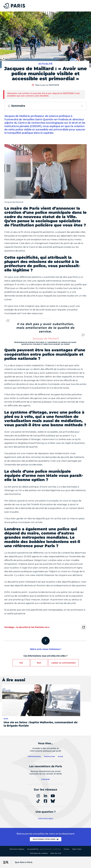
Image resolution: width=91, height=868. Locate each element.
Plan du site (56, 853)
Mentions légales (17, 849)
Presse (67, 849)
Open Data (77, 849)
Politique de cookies (39, 853)
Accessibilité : (44, 849)
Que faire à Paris (24, 862)
